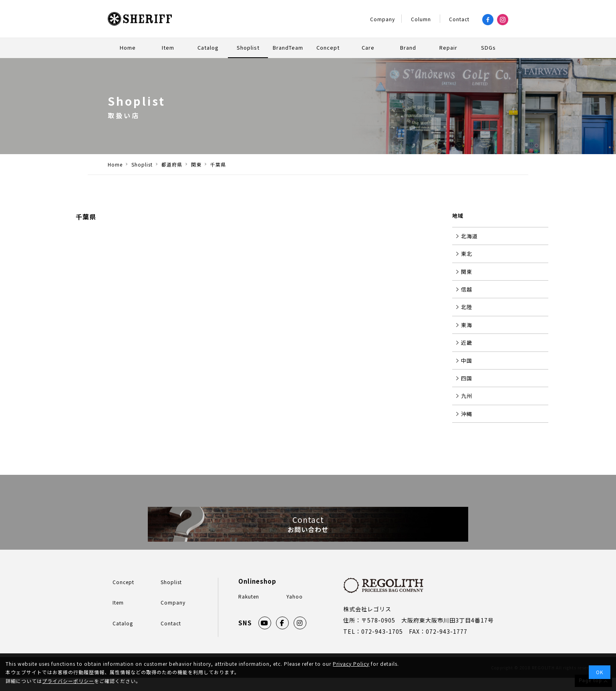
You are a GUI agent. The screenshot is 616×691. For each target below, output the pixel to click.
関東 (467, 272)
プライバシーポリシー (68, 681)
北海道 (469, 236)
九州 (467, 396)
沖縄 (467, 414)
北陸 (467, 307)
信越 (467, 289)
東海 (467, 325)
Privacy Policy (351, 664)
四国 (467, 378)
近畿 (467, 342)
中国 (467, 361)
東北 (467, 254)
